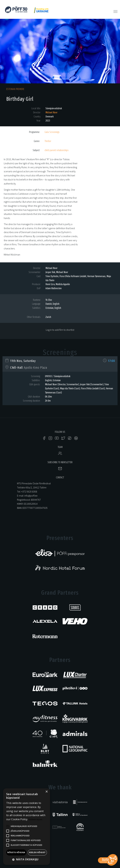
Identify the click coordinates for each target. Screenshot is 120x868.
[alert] (27, 827)
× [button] (46, 792)
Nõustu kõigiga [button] (16, 852)
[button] (9, 50)
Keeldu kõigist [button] (37, 852)
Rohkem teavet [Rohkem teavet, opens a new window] (35, 819)
